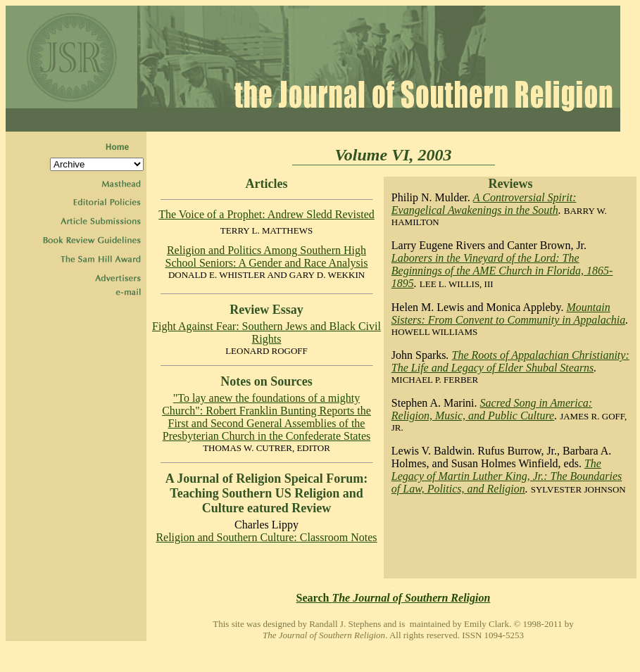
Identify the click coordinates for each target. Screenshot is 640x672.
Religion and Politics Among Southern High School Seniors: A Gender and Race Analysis (267, 256)
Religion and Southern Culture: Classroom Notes (266, 537)
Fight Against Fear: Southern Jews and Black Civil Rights (266, 332)
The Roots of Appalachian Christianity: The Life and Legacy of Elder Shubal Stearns (510, 361)
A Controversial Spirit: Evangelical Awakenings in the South (484, 204)
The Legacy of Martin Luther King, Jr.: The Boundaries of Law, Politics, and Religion (507, 476)
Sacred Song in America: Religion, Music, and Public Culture (492, 409)
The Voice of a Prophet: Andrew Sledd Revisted (266, 214)
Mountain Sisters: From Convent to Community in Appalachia (508, 313)
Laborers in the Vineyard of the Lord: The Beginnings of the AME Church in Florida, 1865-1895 (502, 271)
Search (394, 598)
